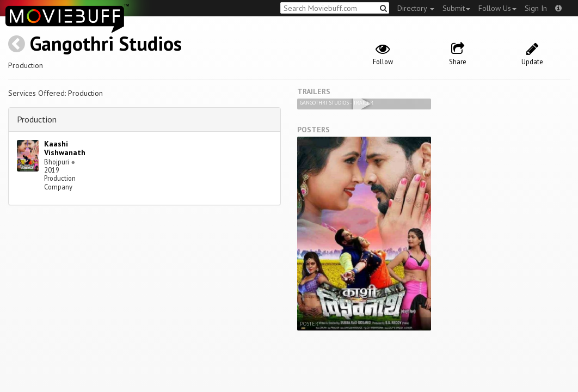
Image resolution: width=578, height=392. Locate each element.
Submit (456, 8)
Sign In (536, 8)
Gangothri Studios (106, 43)
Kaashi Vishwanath (65, 148)
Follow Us (497, 8)
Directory (416, 8)
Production (37, 119)
